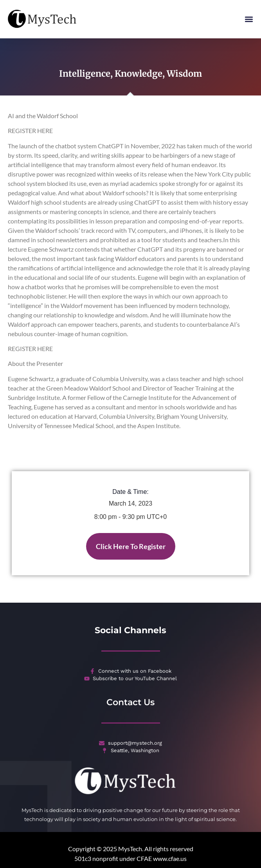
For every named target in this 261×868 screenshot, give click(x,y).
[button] (249, 19)
